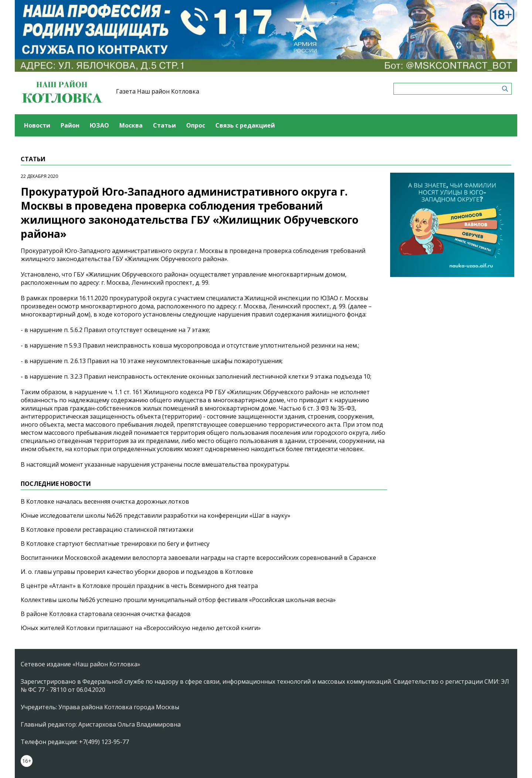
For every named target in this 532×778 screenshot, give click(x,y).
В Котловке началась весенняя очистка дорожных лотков (105, 501)
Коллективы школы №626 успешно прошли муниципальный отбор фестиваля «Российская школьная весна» (178, 600)
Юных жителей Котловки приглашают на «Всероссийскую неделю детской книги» (141, 628)
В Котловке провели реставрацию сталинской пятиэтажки (107, 530)
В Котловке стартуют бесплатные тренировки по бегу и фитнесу (115, 544)
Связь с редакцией (245, 125)
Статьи (164, 125)
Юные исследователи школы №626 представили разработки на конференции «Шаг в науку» (156, 515)
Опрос (196, 125)
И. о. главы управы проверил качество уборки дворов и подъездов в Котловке (137, 572)
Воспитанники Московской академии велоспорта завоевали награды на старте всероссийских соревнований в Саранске (198, 558)
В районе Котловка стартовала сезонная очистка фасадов (106, 614)
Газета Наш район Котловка (158, 91)
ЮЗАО (99, 125)
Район (70, 125)
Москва (131, 125)
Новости (37, 125)
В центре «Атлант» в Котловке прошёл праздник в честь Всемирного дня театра (139, 586)
